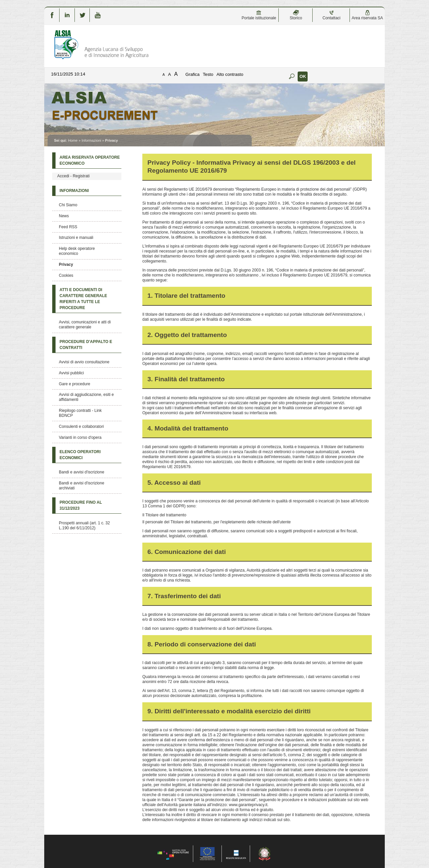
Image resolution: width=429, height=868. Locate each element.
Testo (208, 74)
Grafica (193, 74)
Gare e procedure (74, 384)
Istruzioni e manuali (76, 238)
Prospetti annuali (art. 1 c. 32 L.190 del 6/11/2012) (84, 525)
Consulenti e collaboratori (81, 427)
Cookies (66, 275)
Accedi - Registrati (73, 176)
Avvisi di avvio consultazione (84, 362)
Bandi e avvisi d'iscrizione (81, 472)
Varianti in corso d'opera (80, 437)
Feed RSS (68, 227)
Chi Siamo (68, 205)
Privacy (66, 264)
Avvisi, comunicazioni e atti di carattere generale (85, 325)
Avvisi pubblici (71, 373)
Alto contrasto (230, 74)
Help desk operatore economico (77, 251)
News (64, 216)
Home (73, 140)
